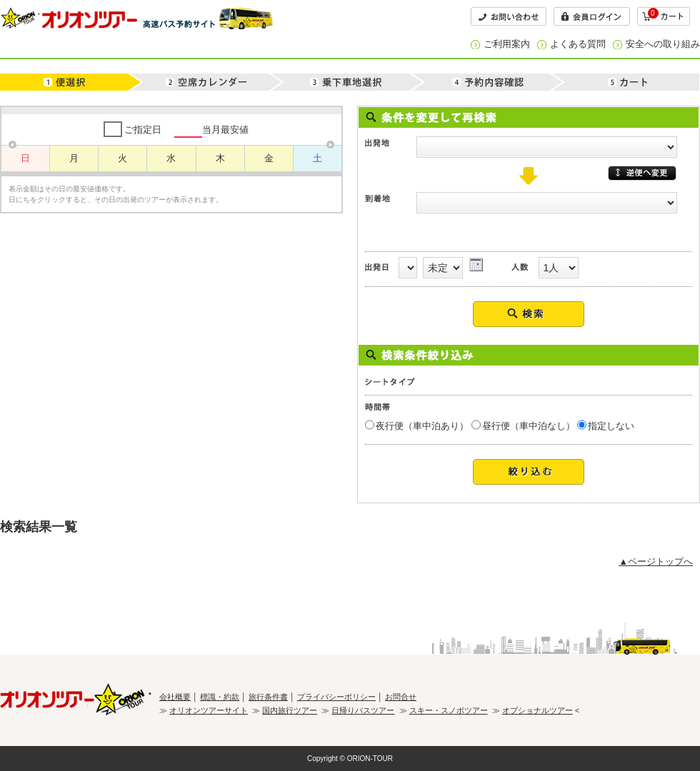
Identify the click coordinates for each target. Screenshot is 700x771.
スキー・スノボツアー (449, 710)
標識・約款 (220, 697)
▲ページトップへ (656, 561)
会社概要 (175, 697)
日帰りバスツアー (363, 710)
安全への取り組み (663, 44)
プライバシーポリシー (336, 697)
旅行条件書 (268, 697)
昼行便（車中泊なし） (529, 426)
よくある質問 (578, 44)
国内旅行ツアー (290, 710)
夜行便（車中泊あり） (422, 426)
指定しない (611, 426)
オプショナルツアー (537, 710)
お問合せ (401, 697)
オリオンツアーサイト (209, 710)
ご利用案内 (507, 44)
